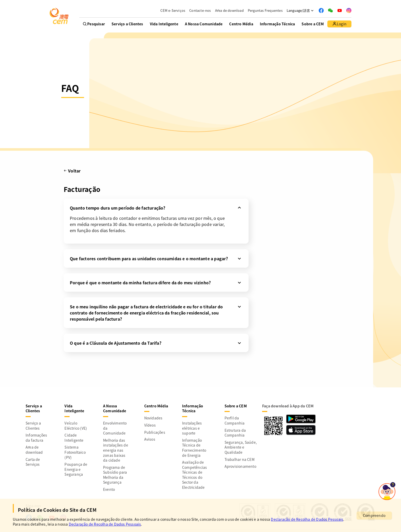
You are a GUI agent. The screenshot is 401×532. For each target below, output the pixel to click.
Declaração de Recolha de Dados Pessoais (307, 519)
